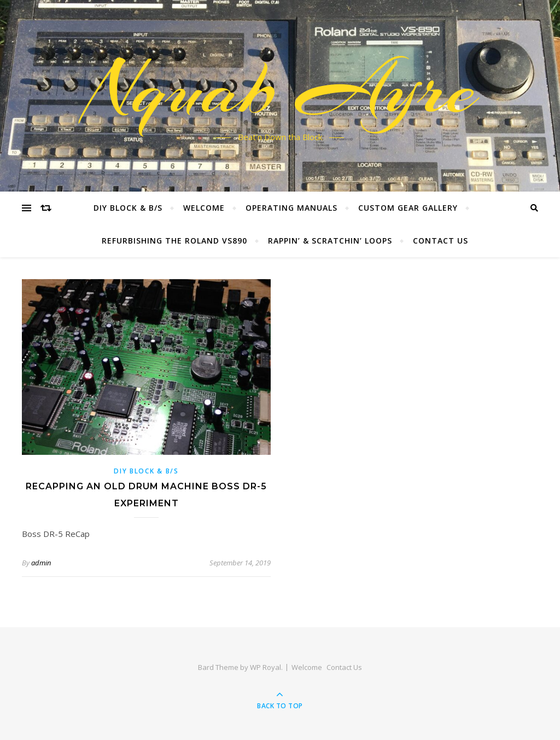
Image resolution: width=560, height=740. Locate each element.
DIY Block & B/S (128, 208)
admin (41, 563)
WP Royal (266, 667)
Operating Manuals (291, 208)
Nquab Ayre (280, 89)
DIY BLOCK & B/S (146, 471)
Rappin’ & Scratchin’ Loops (330, 241)
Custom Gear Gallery (408, 208)
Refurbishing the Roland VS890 (174, 241)
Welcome (204, 208)
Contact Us (441, 241)
